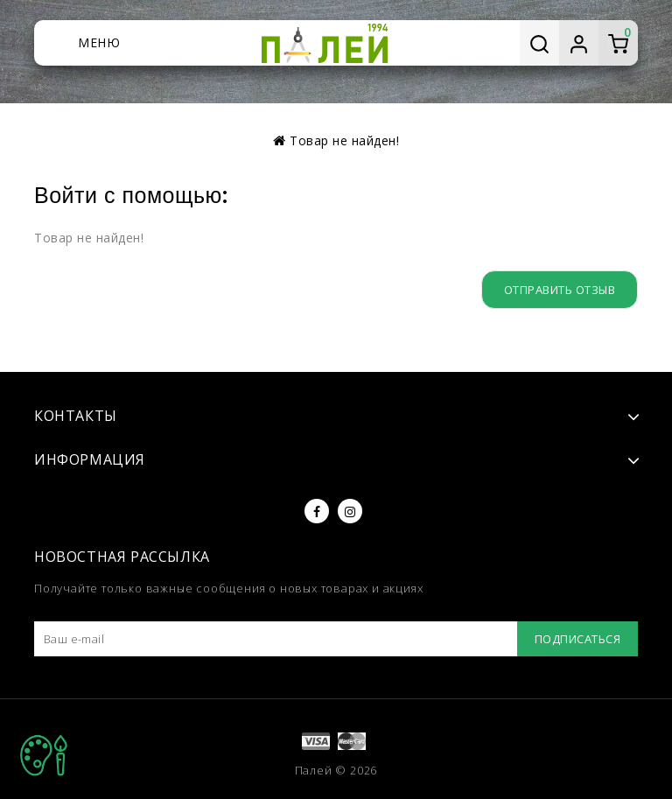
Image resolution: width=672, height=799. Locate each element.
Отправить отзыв (560, 290)
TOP (44, 755)
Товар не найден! (344, 140)
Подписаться (578, 639)
